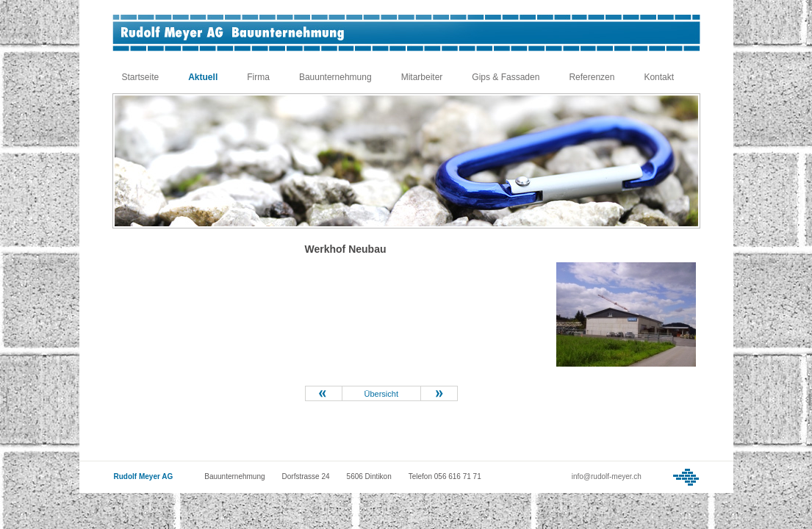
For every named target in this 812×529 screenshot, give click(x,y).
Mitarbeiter (422, 77)
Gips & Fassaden (506, 77)
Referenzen (592, 77)
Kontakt (659, 77)
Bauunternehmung (335, 77)
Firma (258, 77)
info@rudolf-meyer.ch (607, 476)
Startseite (141, 77)
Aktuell (203, 77)
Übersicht (381, 394)
